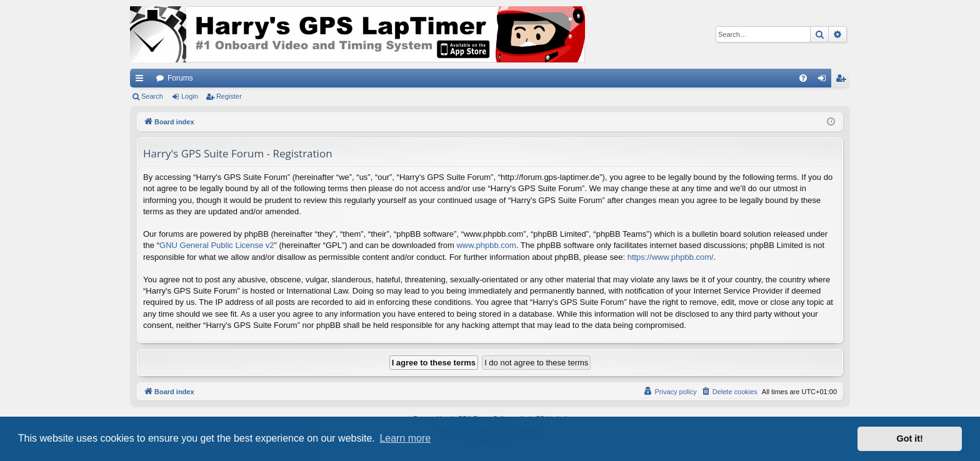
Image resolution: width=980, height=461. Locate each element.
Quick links (142, 81)
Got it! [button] (910, 439)
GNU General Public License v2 (217, 245)
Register (229, 96)
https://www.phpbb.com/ (671, 257)
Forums (180, 78)
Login (190, 96)
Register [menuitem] (843, 81)
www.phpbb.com (486, 245)
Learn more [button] (405, 438)
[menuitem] (803, 78)
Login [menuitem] (825, 81)
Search (152, 96)
